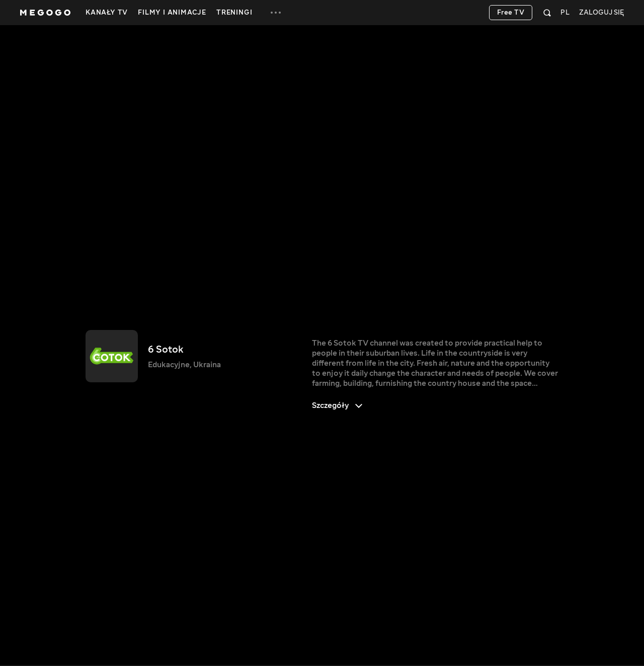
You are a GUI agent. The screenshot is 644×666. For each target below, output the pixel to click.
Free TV (511, 13)
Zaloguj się (601, 13)
